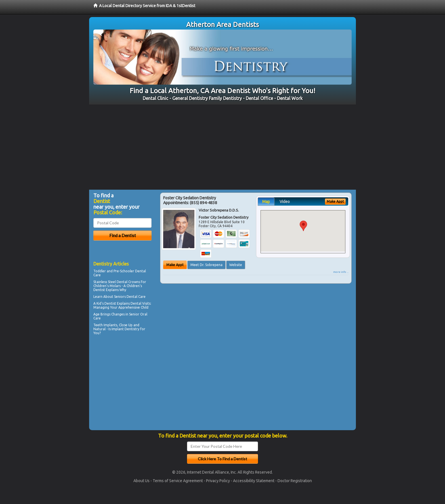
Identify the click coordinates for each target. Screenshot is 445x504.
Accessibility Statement (254, 481)
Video (285, 202)
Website (236, 265)
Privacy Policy (218, 481)
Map (266, 202)
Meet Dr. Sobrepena (206, 265)
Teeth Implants (105, 325)
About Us (141, 481)
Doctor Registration (295, 481)
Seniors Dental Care (130, 297)
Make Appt (175, 265)
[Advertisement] (222, 147)
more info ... (341, 272)
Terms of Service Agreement (178, 481)
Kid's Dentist (106, 303)
